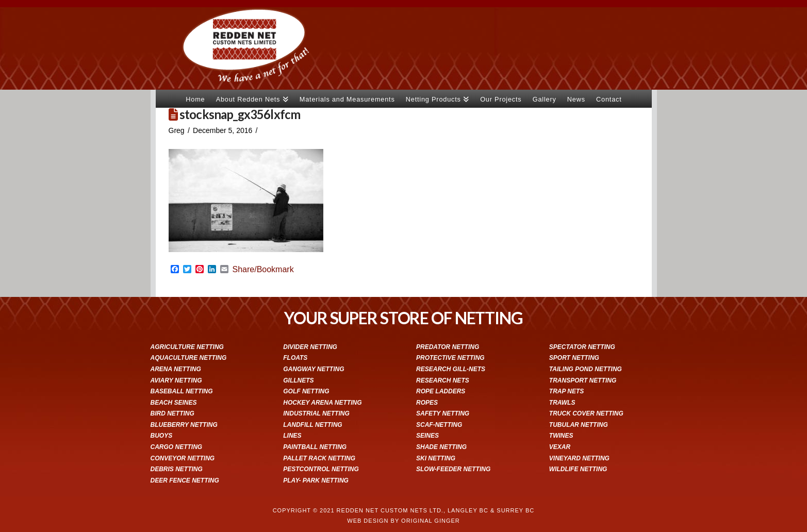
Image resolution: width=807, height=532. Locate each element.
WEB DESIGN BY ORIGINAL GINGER (403, 521)
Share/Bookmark (263, 270)
